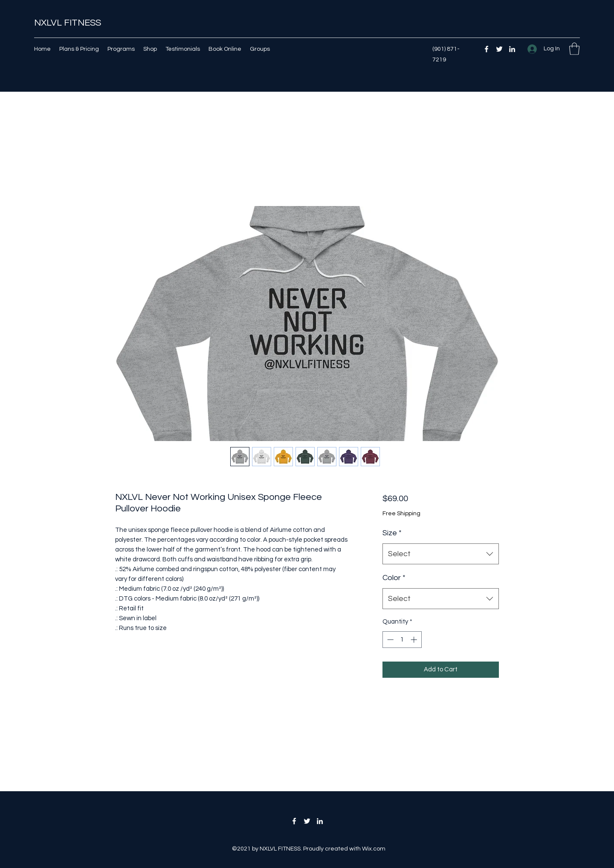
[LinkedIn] (512, 49)
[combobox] (441, 554)
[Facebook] (487, 49)
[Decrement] (390, 640)
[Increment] (415, 640)
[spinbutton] (402, 640)
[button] (574, 49)
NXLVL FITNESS (68, 23)
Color (394, 578)
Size (392, 533)
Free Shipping (401, 514)
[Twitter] (499, 49)
